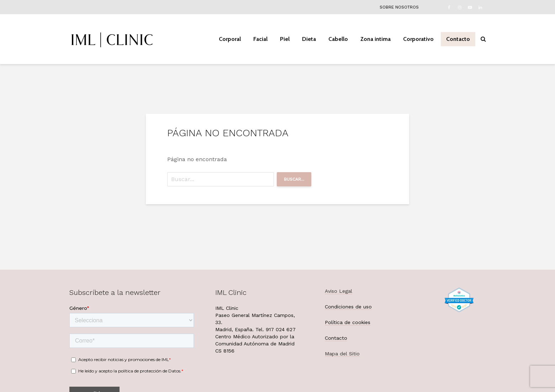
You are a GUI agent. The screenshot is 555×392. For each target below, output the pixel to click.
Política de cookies (348, 322)
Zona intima (376, 39)
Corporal (230, 39)
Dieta (309, 39)
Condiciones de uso (348, 307)
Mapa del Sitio (342, 354)
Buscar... (294, 179)
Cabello (338, 39)
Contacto (458, 39)
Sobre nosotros (399, 7)
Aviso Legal (339, 291)
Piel (285, 39)
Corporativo (418, 39)
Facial (260, 39)
